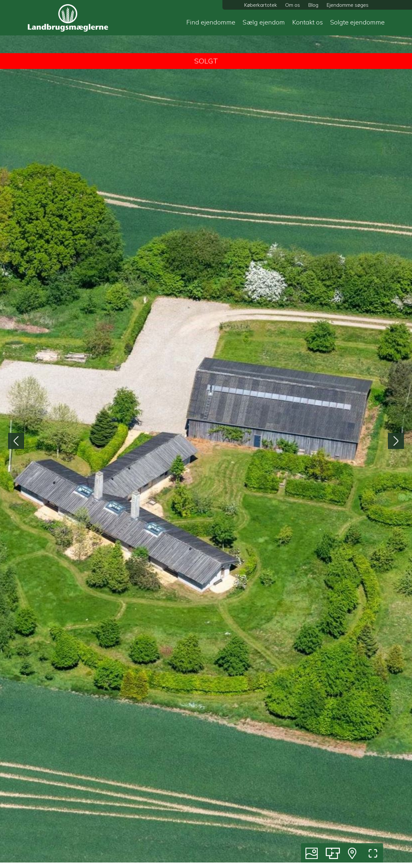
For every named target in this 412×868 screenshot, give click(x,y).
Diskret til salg (139, 858)
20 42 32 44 (290, 502)
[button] (202, 727)
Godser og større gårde (150, 812)
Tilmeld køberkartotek (332, 812)
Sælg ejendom (264, 22)
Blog (313, 5)
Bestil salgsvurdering (330, 800)
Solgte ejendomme (357, 22)
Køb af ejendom (233, 800)
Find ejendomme (211, 22)
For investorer (231, 835)
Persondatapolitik (327, 846)
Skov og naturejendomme (153, 835)
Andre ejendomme (144, 846)
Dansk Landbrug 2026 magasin (343, 835)
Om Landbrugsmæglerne (335, 823)
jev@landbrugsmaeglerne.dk (307, 494)
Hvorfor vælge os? (236, 858)
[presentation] (16, 143)
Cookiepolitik (321, 858)
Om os (293, 5)
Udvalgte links (231, 846)
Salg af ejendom (233, 812)
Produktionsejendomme (150, 800)
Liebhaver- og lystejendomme (157, 823)
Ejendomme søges (347, 5)
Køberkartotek (261, 5)
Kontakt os (308, 22)
